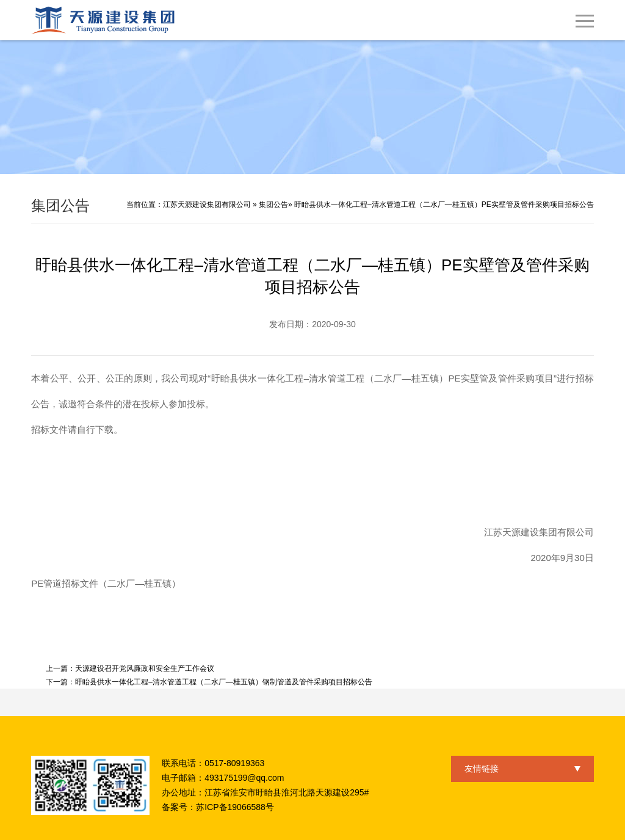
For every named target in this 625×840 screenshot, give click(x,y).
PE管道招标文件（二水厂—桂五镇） (106, 583)
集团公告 (273, 205)
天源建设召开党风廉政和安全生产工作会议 (145, 668)
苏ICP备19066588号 (235, 807)
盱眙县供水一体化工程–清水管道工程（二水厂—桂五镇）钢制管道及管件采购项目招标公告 (224, 682)
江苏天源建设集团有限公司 (207, 205)
